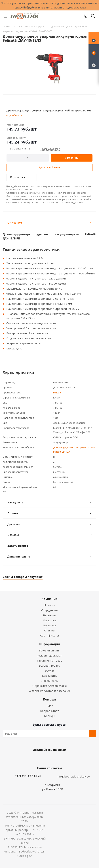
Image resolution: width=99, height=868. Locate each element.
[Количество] (28, 158)
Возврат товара (49, 666)
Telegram (62, 758)
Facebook (44, 758)
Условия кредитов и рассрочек (49, 691)
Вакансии (49, 615)
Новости (49, 605)
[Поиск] (93, 17)
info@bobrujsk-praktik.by (73, 776)
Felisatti (57, 393)
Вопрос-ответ (49, 711)
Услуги (49, 671)
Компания (49, 599)
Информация (49, 644)
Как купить (49, 676)
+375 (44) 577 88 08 (28, 776)
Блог (50, 706)
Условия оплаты (50, 650)
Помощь (50, 699)
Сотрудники (50, 610)
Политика (49, 625)
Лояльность (50, 681)
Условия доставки (49, 655)
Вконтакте (35, 758)
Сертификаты (49, 635)
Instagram (53, 758)
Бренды (49, 716)
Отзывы (50, 630)
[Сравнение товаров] (94, 63)
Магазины (50, 620)
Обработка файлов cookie (50, 686)
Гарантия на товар (50, 660)
